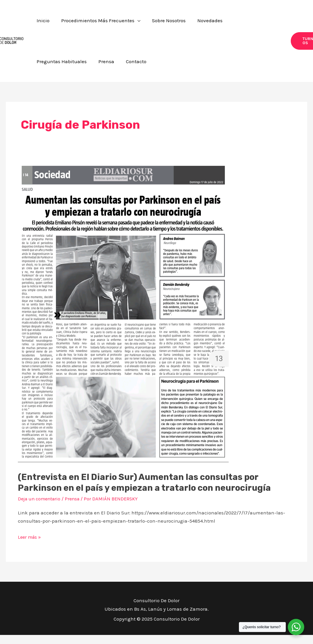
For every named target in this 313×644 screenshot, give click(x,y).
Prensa (76, 508)
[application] (127, 23)
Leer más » (30, 545)
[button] (297, 46)
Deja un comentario (41, 508)
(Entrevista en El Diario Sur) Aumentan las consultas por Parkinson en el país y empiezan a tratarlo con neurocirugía (147, 492)
